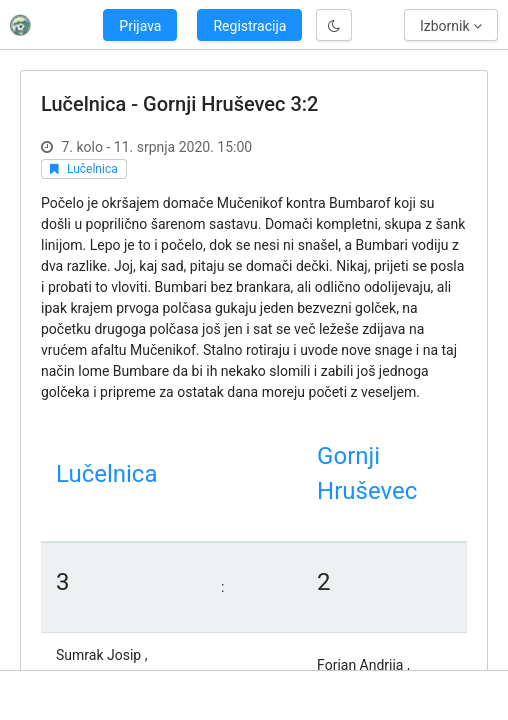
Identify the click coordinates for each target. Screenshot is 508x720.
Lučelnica (92, 169)
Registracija (249, 26)
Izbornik (451, 26)
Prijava (140, 26)
